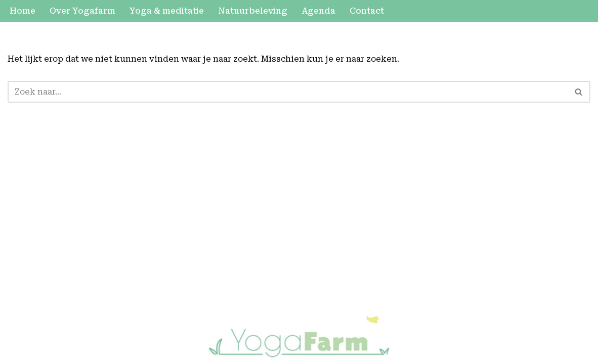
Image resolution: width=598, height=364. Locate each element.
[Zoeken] (288, 92)
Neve (18, 323)
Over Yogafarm (82, 11)
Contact (367, 11)
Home (23, 11)
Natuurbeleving (253, 11)
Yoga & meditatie (167, 11)
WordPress (157, 323)
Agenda (318, 11)
